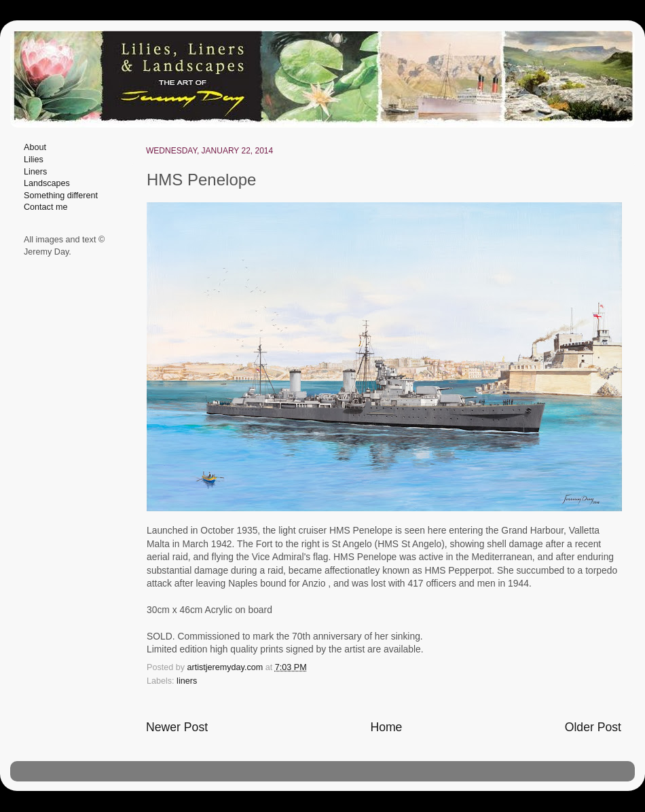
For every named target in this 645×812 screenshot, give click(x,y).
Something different (61, 196)
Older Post (593, 727)
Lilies (34, 160)
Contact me (45, 207)
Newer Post (177, 727)
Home (386, 727)
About (35, 147)
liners (187, 681)
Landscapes (47, 183)
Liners (35, 172)
